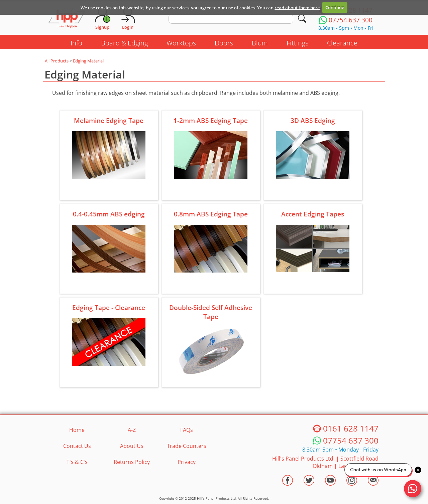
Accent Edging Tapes (313, 214)
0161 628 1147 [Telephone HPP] (351, 428)
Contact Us (77, 446)
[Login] (128, 18)
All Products (57, 61)
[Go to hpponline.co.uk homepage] (67, 18)
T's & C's (77, 462)
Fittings (297, 43)
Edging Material (88, 61)
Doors (224, 43)
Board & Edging (124, 43)
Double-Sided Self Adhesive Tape (211, 312)
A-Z (132, 430)
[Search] (302, 19)
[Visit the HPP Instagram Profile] (352, 480)
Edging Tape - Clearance (109, 307)
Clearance (342, 43)
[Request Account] (102, 18)
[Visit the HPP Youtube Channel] (330, 480)
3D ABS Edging (313, 120)
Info (76, 43)
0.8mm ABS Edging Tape (211, 214)
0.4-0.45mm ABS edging (109, 214)
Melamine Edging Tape (109, 120)
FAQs (187, 430)
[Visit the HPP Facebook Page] (288, 480)
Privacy (187, 462)
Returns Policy (132, 462)
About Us (132, 446)
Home (77, 430)
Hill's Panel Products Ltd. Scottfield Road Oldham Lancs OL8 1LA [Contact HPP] (325, 462)
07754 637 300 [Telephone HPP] (351, 440)
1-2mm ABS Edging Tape (211, 120)
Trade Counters (187, 446)
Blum (260, 43)
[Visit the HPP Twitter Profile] (309, 480)
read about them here (297, 7)
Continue (335, 7)
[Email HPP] (373, 480)
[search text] (231, 19)
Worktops (181, 43)
